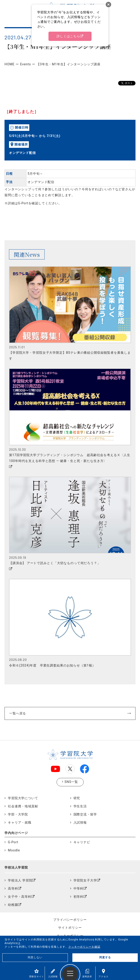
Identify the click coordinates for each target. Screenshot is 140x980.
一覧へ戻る (18, 713)
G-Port (13, 842)
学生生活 (80, 806)
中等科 (79, 889)
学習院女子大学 (85, 880)
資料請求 (87, 973)
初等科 (79, 897)
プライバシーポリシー (70, 920)
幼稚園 (13, 905)
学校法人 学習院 (20, 880)
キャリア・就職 (20, 823)
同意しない (35, 957)
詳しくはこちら (68, 36)
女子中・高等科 (20, 897)
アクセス (103, 973)
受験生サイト (36, 973)
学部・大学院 (18, 814)
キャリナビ (82, 842)
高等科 (13, 889)
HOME (9, 64)
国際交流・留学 (85, 814)
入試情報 (53, 973)
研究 (77, 798)
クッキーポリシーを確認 (84, 947)
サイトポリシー (70, 928)
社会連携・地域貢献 (23, 806)
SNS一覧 (71, 782)
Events (25, 64)
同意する (105, 957)
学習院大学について (23, 798)
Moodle (14, 850)
